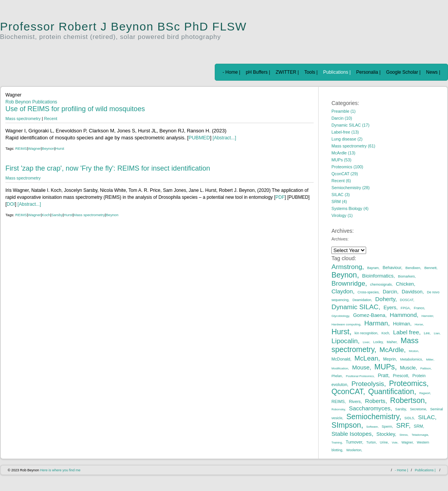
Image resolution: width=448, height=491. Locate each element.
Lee (427, 333)
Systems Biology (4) (350, 208)
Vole (395, 443)
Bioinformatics (378, 276)
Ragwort (425, 393)
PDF (280, 197)
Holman (401, 324)
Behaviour (392, 268)
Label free (406, 332)
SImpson (346, 425)
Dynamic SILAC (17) (350, 125)
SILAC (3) (340, 195)
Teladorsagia (420, 435)
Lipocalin (344, 341)
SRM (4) (339, 201)
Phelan (337, 376)
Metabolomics (411, 359)
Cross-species (368, 292)
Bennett (431, 268)
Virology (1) (342, 215)
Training (337, 443)
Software (372, 427)
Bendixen (413, 268)
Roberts (375, 401)
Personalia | (368, 72)
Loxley (378, 342)
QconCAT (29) (345, 174)
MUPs (384, 367)
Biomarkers (407, 276)
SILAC (426, 417)
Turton (371, 442)
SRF (403, 425)
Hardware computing (346, 324)
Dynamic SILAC (355, 307)
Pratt (383, 375)
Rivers (355, 401)
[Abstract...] (224, 138)
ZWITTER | (287, 72)
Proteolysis (368, 384)
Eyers (390, 307)
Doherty (385, 299)
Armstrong (347, 267)
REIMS (21, 148)
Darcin (390, 292)
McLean (366, 358)
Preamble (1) (343, 111)
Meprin (389, 359)
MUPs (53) (341, 160)
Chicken (405, 284)
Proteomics (408, 383)
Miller (430, 360)
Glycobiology (340, 316)
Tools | (311, 72)
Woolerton (354, 450)
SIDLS (409, 418)
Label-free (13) (345, 132)
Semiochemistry (373, 417)
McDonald (341, 359)
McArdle (392, 350)
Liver (366, 342)
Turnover (354, 442)
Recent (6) (341, 181)
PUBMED (199, 138)
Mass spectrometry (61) (353, 146)
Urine (384, 442)
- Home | (231, 72)
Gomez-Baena (369, 315)
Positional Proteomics (360, 376)
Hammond (403, 315)
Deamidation (362, 300)
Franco (419, 308)
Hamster (427, 316)
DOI (11, 204)
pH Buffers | (258, 72)
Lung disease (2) (347, 139)
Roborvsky (338, 409)
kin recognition (366, 333)
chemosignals (381, 284)
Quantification (391, 391)
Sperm (387, 427)
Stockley (386, 434)
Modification (340, 368)
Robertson (407, 400)
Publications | (337, 72)
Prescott (400, 376)
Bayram (373, 268)
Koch (46, 215)
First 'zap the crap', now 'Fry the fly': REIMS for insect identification (108, 168)
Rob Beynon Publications (31, 102)
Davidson (412, 292)
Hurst (60, 148)
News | (433, 72)
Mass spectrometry (23, 119)
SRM (418, 426)
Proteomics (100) (347, 167)
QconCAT (347, 391)
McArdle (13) (343, 153)
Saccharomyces (370, 408)
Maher (392, 342)
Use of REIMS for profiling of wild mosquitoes (75, 109)
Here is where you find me (60, 470)
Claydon (342, 291)
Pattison (425, 368)
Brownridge (348, 283)
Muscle (408, 368)
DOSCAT (407, 300)
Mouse (361, 367)
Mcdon (414, 351)
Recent (51, 119)
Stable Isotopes (351, 434)
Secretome (418, 409)
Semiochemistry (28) (350, 188)
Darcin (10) (342, 118)
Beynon (48, 148)
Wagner (35, 148)
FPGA (405, 308)
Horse (419, 324)
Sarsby (57, 215)
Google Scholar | (403, 72)
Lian (437, 333)
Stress (403, 435)
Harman (376, 323)
